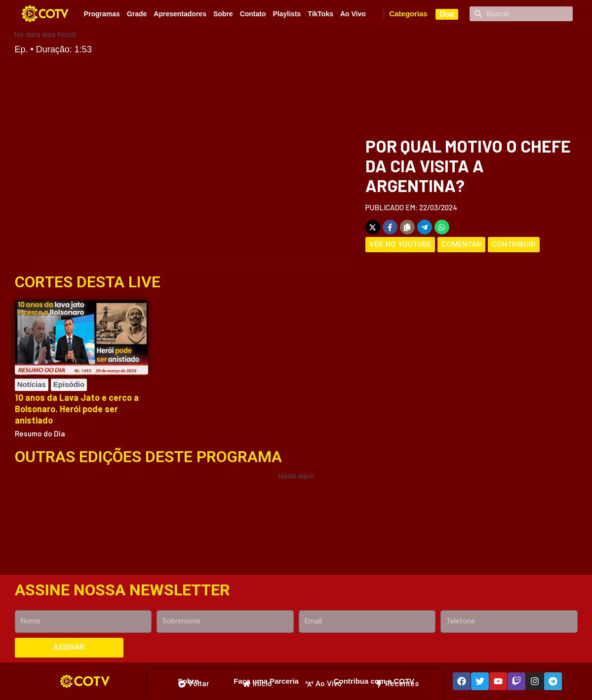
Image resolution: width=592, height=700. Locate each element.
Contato (253, 14)
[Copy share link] (407, 227)
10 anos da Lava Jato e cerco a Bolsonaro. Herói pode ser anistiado (77, 409)
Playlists (287, 14)
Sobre (223, 14)
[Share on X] (373, 227)
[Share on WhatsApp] (442, 227)
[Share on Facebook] (390, 227)
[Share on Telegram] (425, 227)
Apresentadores (180, 14)
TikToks (320, 14)
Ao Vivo (353, 14)
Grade (137, 14)
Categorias (408, 14)
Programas (102, 14)
